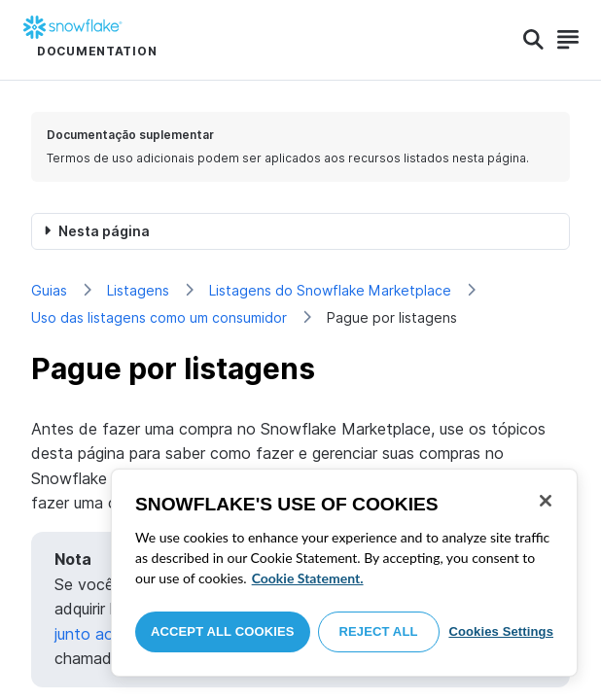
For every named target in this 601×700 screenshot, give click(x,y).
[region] (344, 573)
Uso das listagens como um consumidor (159, 317)
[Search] (533, 40)
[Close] (546, 501)
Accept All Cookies (223, 631)
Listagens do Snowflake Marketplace (330, 290)
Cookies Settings (501, 631)
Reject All (379, 631)
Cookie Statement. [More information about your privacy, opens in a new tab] (308, 578)
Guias (49, 290)
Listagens (138, 290)
